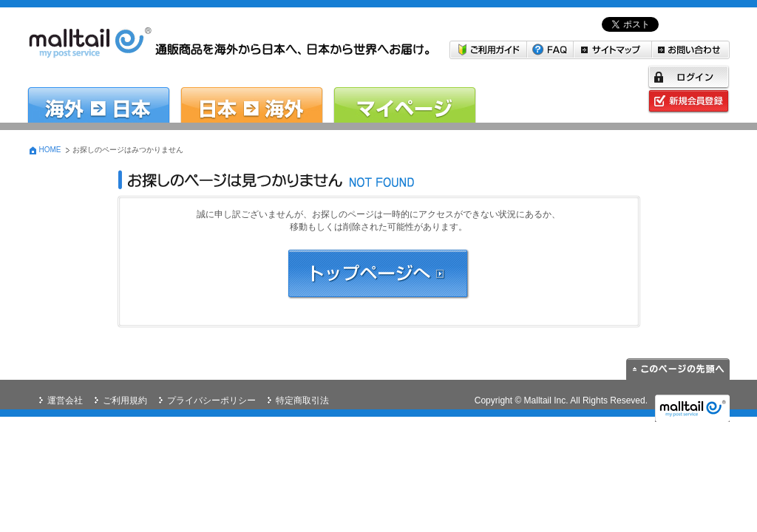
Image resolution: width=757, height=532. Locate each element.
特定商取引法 (302, 400)
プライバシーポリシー (211, 400)
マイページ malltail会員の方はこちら (405, 95)
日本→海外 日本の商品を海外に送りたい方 (252, 95)
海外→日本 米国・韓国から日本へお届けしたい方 (99, 95)
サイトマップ (613, 50)
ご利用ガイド (488, 50)
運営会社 (65, 400)
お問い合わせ (691, 50)
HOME (50, 150)
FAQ (550, 50)
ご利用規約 (125, 400)
